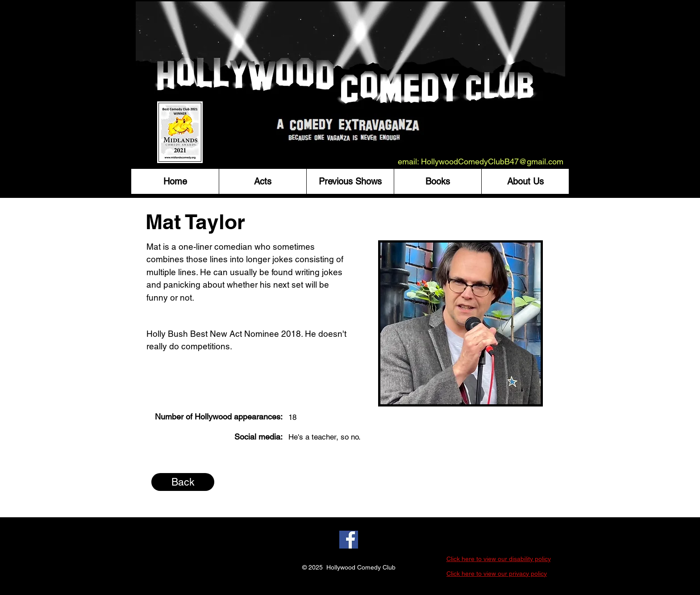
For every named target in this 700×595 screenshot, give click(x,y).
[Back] (183, 482)
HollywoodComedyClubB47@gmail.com (492, 161)
